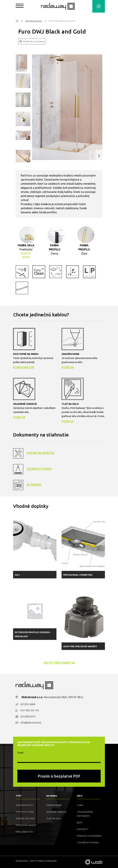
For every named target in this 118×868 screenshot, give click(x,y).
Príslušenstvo (24, 832)
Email (20, 753)
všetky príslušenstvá (59, 663)
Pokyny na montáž (40, 453)
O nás (80, 805)
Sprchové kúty (24, 805)
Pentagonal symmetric (78, 575)
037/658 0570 (28, 717)
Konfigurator (24, 367)
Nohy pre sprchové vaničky (80, 646)
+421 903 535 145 (29, 710)
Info (80, 796)
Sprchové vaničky (26, 825)
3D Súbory (34, 485)
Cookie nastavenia (88, 842)
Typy (18, 796)
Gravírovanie (54, 805)
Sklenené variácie (26, 255)
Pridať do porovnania (32, 41)
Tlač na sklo (54, 818)
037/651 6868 (28, 704)
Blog (80, 823)
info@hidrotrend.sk (31, 723)
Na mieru (52, 796)
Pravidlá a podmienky (89, 836)
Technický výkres (39, 469)
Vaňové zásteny (25, 818)
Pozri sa (68, 367)
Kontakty (83, 829)
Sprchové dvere (34, 21)
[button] (99, 156)
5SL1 (17, 575)
